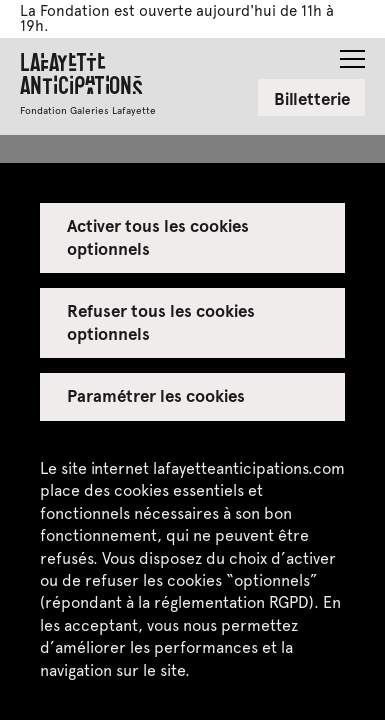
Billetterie (312, 98)
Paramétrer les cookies (156, 395)
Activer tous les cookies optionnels (158, 236)
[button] (352, 53)
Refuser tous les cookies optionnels (161, 321)
